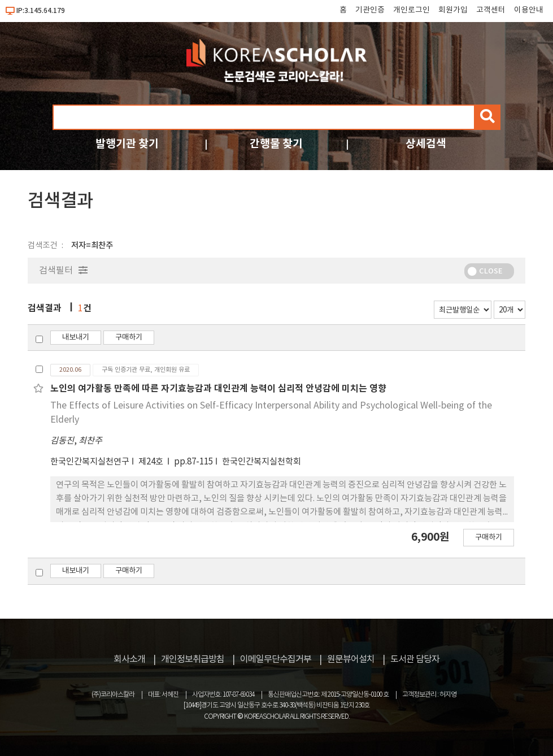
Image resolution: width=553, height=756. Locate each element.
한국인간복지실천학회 (262, 462)
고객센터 (491, 10)
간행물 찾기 (276, 144)
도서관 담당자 (415, 659)
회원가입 (453, 10)
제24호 (152, 462)
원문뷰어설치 (351, 659)
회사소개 (129, 659)
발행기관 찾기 (127, 144)
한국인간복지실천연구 (90, 462)
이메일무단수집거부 (276, 659)
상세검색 (426, 144)
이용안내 (529, 10)
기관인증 (370, 10)
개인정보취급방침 (193, 659)
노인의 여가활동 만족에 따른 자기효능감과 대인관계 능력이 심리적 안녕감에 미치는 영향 (218, 389)
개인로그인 (412, 10)
